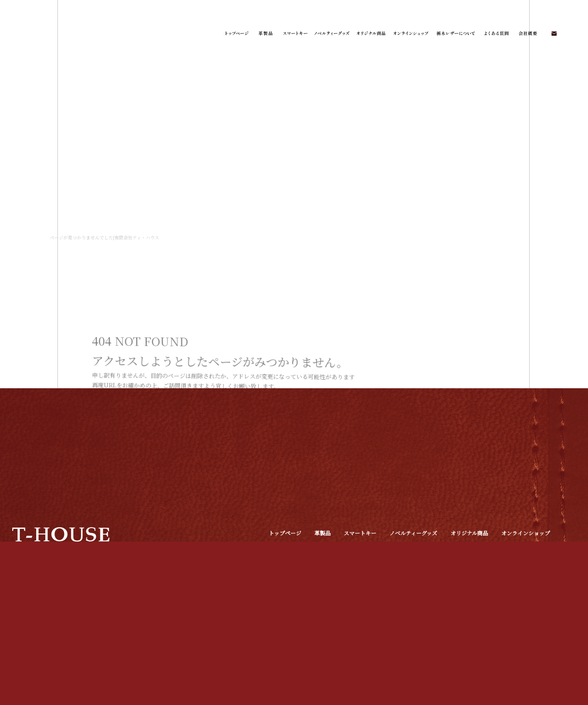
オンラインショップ (411, 34)
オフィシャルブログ (527, 544)
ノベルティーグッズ (332, 34)
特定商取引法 (285, 544)
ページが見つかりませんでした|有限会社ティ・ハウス (104, 237)
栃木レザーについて (455, 34)
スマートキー (295, 34)
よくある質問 (495, 34)
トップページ (236, 34)
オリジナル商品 (370, 34)
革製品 (266, 34)
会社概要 (527, 34)
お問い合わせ (554, 34)
